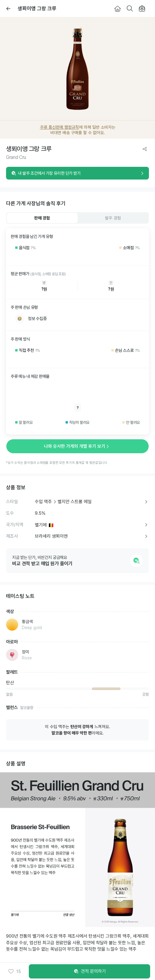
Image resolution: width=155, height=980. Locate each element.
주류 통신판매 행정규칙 (59, 127)
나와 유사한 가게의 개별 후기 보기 (78, 446)
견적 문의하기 (89, 972)
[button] (14, 972)
